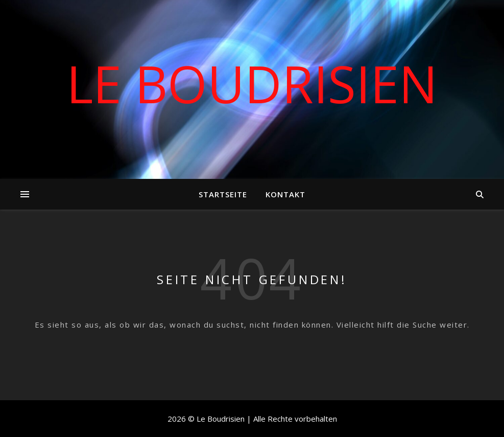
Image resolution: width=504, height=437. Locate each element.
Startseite (223, 194)
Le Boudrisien (252, 83)
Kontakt (285, 194)
